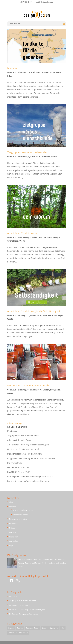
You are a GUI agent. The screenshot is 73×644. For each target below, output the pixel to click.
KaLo (14, 72)
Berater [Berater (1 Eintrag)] (11, 628)
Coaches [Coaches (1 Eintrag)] (20, 628)
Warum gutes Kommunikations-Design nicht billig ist (31, 477)
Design (45, 72)
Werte (54, 157)
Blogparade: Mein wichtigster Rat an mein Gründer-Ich (31, 458)
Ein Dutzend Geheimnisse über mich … (29, 385)
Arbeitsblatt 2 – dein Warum (23, 233)
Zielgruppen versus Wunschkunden (27, 152)
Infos (10, 76)
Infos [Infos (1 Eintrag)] (63, 628)
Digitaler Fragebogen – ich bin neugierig (25, 454)
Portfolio (13, 507)
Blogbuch (13, 532)
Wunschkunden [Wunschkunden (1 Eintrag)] (22, 633)
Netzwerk (13, 528)
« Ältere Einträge (15, 424)
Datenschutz (14, 541)
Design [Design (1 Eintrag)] (44, 628)
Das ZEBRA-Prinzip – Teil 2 (19, 467)
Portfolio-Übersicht (20, 515)
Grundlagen (55, 72)
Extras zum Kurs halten (18, 519)
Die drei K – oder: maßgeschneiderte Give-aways (29, 481)
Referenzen (14, 524)
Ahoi (11, 502)
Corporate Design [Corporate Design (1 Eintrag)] (32, 628)
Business (46, 157)
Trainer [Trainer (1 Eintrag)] (11, 633)
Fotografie (55, 390)
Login (11, 546)
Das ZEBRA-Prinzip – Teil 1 (19, 472)
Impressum (14, 537)
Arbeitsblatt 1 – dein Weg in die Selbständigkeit (34, 311)
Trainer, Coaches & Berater (23, 510)
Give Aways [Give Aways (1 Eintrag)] (54, 628)
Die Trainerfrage (15, 463)
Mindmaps (13, 68)
